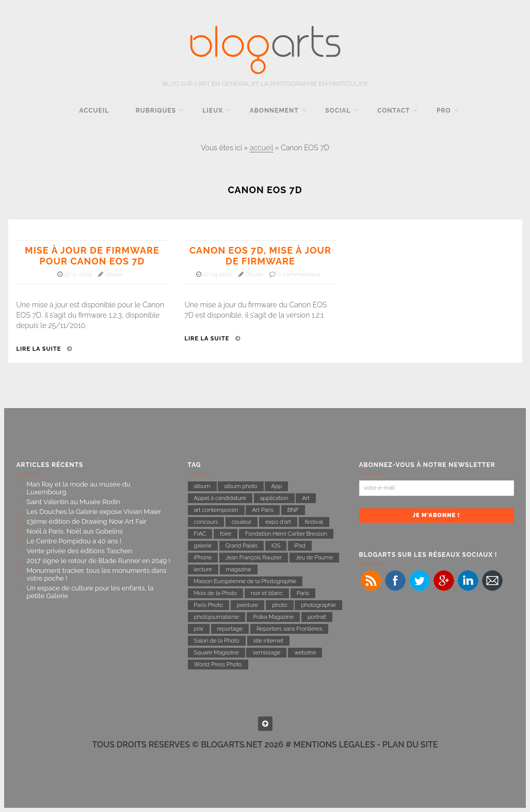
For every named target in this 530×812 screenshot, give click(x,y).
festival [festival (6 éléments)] (314, 522)
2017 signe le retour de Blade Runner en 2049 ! (99, 561)
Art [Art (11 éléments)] (306, 498)
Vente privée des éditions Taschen (79, 551)
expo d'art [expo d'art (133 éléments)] (278, 522)
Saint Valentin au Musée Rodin (74, 502)
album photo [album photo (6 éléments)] (240, 486)
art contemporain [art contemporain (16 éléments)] (216, 510)
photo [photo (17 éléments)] (279, 605)
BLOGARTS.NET (231, 745)
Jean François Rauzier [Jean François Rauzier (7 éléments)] (254, 558)
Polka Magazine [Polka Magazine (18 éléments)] (273, 617)
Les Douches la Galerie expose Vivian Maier (94, 512)
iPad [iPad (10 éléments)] (300, 546)
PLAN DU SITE (410, 745)
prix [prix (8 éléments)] (199, 629)
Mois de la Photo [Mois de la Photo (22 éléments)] (216, 593)
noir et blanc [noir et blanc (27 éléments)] (267, 593)
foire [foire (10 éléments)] (226, 534)
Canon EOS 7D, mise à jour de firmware (260, 256)
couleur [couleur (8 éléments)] (242, 522)
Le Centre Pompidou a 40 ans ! (74, 541)
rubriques (156, 111)
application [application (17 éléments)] (274, 498)
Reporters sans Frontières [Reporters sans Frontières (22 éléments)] (290, 629)
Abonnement (274, 111)
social (338, 111)
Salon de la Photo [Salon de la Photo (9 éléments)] (217, 641)
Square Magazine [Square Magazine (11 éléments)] (216, 653)
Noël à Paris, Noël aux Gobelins (75, 531)
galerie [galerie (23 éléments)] (203, 546)
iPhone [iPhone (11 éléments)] (203, 558)
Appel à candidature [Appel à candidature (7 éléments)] (220, 498)
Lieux (213, 111)
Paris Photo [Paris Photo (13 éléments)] (208, 605)
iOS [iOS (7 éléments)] (276, 546)
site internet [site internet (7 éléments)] (269, 641)
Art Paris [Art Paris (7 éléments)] (263, 510)
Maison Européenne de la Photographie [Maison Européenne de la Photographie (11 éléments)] (245, 581)
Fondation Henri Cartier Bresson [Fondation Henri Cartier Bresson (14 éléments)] (286, 534)
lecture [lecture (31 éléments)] (203, 569)
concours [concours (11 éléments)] (206, 522)
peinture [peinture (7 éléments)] (248, 605)
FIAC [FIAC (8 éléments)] (200, 534)
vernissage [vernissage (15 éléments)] (266, 653)
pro (444, 111)
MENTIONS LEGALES (334, 745)
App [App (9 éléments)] (276, 486)
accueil (94, 111)
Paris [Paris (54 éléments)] (303, 593)
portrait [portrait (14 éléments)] (317, 617)
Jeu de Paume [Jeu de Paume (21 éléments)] (314, 558)
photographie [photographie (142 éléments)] (318, 605)
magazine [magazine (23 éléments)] (239, 569)
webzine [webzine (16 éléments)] (305, 653)
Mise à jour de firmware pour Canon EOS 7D (92, 256)
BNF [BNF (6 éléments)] (293, 510)
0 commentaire (299, 274)
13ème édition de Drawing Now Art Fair (87, 521)
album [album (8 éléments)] (202, 486)
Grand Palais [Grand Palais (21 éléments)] (242, 546)
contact (394, 111)
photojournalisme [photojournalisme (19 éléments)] (217, 617)
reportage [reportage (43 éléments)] (230, 629)
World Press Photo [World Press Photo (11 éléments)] (218, 665)
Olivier (114, 274)
